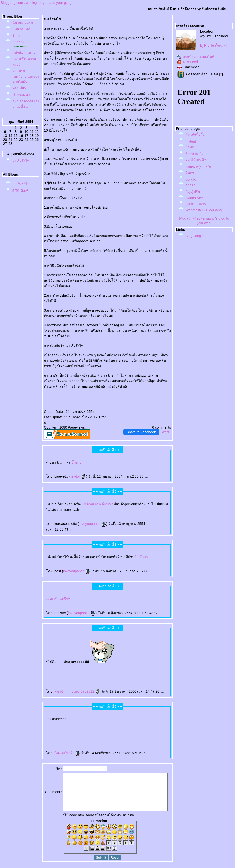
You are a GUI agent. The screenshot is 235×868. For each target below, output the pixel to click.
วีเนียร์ (123, 722)
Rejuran (93, 660)
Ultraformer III (47, 714)
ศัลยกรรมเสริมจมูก (154, 660)
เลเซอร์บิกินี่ (150, 709)
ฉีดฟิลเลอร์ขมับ (140, 709)
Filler (43, 664)
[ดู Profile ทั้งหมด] (213, 45)
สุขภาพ (55, 668)
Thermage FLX (56, 664)
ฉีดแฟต (91, 664)
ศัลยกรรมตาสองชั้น (142, 651)
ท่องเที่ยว (19, 105)
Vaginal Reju (114, 656)
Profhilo (97, 709)
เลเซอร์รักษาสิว (137, 722)
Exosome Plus (88, 656)
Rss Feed (187, 62)
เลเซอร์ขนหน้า (123, 709)
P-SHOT (66, 709)
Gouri (96, 660)
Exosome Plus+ (94, 656)
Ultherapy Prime (92, 709)
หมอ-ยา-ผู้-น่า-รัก (198, 166)
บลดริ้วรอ (142, 718)
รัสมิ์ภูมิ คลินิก (126, 651)
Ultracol (135, 656)
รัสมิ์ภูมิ (121, 651)
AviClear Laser (128, 722)
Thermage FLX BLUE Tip (158, 709)
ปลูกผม (146, 714)
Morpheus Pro (59, 656)
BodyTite (134, 664)
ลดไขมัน (152, 664)
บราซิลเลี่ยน (95, 714)
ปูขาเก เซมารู (196, 204)
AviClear (132, 722)
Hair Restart (60, 718)
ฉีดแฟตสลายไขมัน (101, 664)
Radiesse (130, 660)
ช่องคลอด (106, 656)
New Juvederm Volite (124, 660)
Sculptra (140, 660)
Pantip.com (9, 866)
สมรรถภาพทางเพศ (71, 709)
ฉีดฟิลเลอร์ (47, 664)
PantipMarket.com (31, 866)
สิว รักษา (134, 546)
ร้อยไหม (57, 660)
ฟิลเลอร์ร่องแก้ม (85, 722)
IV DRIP (129, 714)
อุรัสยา (190, 185)
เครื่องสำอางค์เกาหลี (91, 499)
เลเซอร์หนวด (47, 726)
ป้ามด (190, 147)
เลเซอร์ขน (105, 714)
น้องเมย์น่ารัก (60, 742)
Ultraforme (52, 714)
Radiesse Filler (135, 660)
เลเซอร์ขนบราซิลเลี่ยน (88, 714)
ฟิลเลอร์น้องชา (86, 709)
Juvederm (111, 660)
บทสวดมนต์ (21, 35)
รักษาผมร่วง (52, 718)
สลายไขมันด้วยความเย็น (122, 664)
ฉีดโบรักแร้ (138, 714)
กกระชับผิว (65, 656)
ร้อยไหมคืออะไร (63, 660)
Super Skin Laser (158, 656)
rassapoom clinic (116, 651)
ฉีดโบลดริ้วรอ (148, 718)
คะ (17, 41)
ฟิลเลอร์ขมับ (145, 709)
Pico (68, 722)
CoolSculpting (115, 664)
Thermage (51, 664)
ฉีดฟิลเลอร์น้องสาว (102, 709)
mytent (191, 141)
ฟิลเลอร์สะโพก (149, 651)
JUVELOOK (72, 660)
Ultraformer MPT (57, 714)
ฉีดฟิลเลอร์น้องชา (79, 709)
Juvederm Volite (117, 660)
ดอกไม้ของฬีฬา (197, 160)
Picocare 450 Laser (51, 660)
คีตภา (190, 173)
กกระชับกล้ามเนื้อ (85, 664)
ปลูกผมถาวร (75, 718)
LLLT (149, 714)
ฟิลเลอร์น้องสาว (109, 709)
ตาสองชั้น (131, 651)
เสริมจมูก (148, 660)
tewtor (71, 471)
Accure (43, 726)
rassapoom (111, 651)
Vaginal (109, 656)
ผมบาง (40, 718)
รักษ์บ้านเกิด (195, 154)
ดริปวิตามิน (133, 714)
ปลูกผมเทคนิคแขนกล (45, 718)
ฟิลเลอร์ (40, 664)
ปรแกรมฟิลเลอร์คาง (77, 656)
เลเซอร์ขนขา (101, 714)
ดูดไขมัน (138, 664)
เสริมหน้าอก (103, 718)
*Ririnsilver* (194, 198)
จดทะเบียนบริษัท (51, 588)
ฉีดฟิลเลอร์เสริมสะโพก (48, 656)
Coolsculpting (48, 722)
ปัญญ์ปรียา (194, 192)
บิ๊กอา (70, 457)
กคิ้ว (99, 718)
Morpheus (54, 656)
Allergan (142, 656)
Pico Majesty (72, 722)
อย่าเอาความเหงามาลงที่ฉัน (22, 123)
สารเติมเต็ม (77, 660)
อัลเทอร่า (116, 718)
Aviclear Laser (124, 714)
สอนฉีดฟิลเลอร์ (43, 668)
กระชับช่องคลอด (100, 656)
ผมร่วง (56, 718)
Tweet (165, 427)
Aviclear (120, 714)
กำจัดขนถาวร (80, 726)
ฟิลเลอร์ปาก (137, 718)
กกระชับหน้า (152, 726)
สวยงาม (18, 47)
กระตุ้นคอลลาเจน (106, 660)
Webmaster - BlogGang (203, 210)
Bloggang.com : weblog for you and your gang (36, 3)
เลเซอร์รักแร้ (68, 726)
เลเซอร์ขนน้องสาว (116, 709)
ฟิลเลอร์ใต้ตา (130, 656)
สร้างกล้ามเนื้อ (147, 664)
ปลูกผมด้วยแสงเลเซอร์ (155, 714)
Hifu (144, 726)
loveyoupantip (86, 518)
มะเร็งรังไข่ (21, 187)
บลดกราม (73, 714)
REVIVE (81, 660)
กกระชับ (62, 664)
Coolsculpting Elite (42, 722)
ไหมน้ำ (138, 656)
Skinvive (60, 726)
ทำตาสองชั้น (135, 651)
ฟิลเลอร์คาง (70, 656)
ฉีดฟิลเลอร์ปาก (131, 718)
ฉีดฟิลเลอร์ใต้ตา (124, 656)
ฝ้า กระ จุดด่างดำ (44, 660)
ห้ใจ (52, 668)
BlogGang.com (197, 236)
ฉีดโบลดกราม (68, 714)
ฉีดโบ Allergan (152, 656)
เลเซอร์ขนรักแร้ (74, 726)
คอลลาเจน (100, 660)
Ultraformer (63, 714)
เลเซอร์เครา (52, 726)
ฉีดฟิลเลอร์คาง (129, 709)
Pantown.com (54, 866)
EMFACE (75, 664)
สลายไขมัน (95, 664)
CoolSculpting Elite (108, 664)
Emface (57, 726)
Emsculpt (142, 664)
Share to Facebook (141, 427)
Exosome (83, 656)
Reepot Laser (133, 726)
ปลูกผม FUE (160, 660)
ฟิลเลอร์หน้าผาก (111, 714)
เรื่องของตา (21, 111)
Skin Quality (119, 656)
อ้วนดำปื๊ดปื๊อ (195, 135)
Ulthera (71, 664)
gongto (191, 179)
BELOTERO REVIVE (87, 660)
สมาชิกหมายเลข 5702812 (70, 680)
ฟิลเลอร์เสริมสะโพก (156, 651)
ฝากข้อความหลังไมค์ (196, 57)
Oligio (115, 722)
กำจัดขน (85, 726)
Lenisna (68, 660)
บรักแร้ (142, 714)
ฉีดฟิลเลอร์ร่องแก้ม (92, 722)
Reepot (137, 726)
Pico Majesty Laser (78, 722)
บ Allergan (146, 656)
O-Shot (116, 714)
